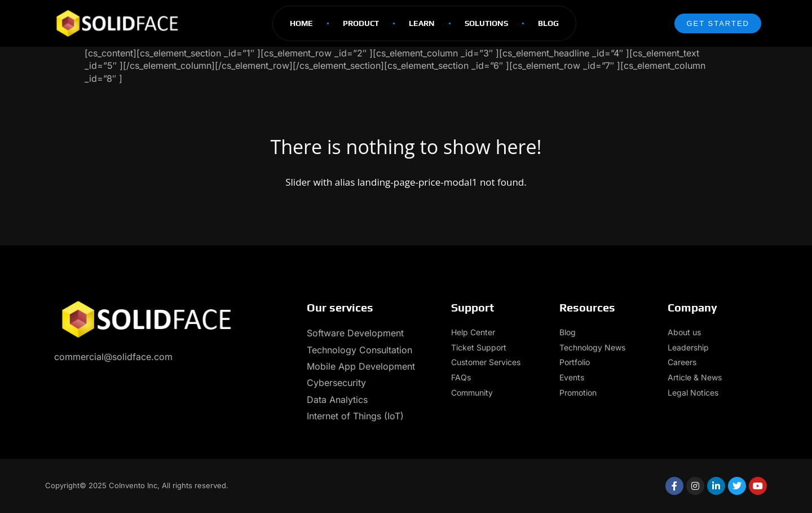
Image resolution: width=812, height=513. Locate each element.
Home (301, 23)
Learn (422, 23)
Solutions (486, 23)
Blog (548, 23)
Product (361, 23)
